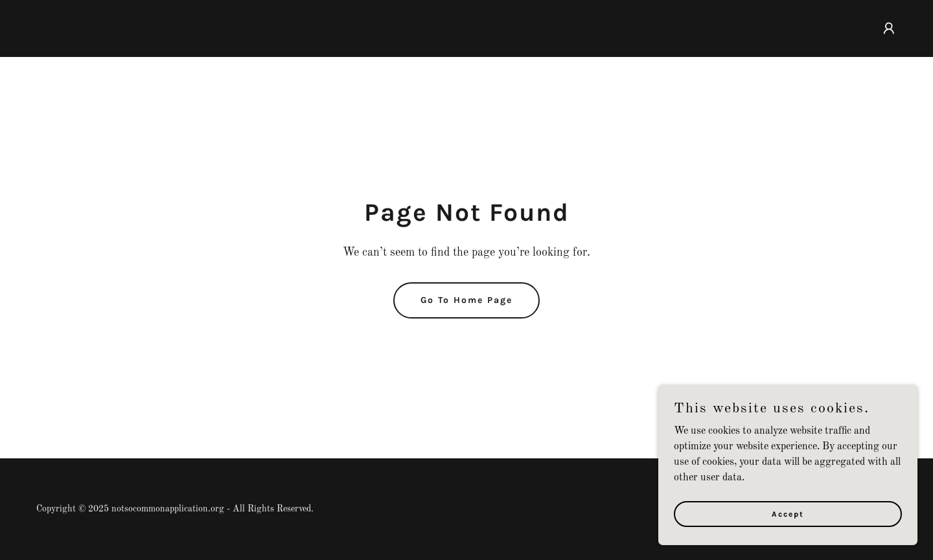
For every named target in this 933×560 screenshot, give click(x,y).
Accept (788, 513)
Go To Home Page (466, 300)
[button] (889, 28)
